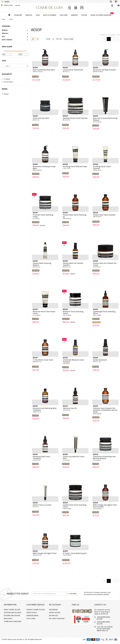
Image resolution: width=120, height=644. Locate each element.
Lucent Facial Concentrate (75, 71)
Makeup (29, 15)
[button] (15, 31)
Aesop (11, 19)
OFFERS (84, 15)
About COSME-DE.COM (12, 610)
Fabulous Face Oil (75, 409)
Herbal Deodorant (105, 361)
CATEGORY (6, 26)
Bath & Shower (50, 15)
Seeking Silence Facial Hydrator (75, 119)
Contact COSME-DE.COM (36, 610)
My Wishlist (54, 616)
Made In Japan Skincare (101, 15)
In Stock (6, 79)
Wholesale (8, 619)
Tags (4, 61)
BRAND (5, 89)
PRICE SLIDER (7, 47)
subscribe (72, 594)
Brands (74, 15)
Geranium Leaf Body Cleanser (105, 71)
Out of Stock (7, 82)
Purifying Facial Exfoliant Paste (75, 167)
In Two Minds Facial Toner (45, 361)
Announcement (33, 616)
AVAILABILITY (7, 74)
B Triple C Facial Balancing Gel (75, 554)
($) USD (18, 5)
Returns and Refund (12, 616)
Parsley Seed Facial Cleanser (105, 216)
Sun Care (64, 15)
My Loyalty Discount (57, 619)
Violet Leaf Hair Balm (45, 119)
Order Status (32, 613)
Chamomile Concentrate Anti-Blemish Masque (105, 458)
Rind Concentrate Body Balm (45, 71)
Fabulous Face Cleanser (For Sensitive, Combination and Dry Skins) (105, 411)
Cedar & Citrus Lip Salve (45, 506)
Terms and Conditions (13, 622)
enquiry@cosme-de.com (104, 618)
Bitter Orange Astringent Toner (45, 554)
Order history (55, 613)
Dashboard (53, 610)
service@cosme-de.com (104, 623)
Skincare (18, 15)
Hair (38, 15)
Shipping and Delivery (13, 613)
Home (3, 19)
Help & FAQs (31, 619)
